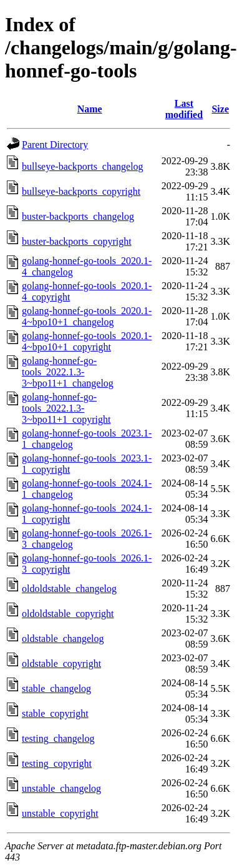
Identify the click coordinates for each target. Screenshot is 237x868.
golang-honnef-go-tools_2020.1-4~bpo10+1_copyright (87, 341)
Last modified (184, 109)
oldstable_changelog (63, 639)
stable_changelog (56, 688)
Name (90, 109)
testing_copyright (57, 763)
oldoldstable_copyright (68, 614)
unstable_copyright (60, 813)
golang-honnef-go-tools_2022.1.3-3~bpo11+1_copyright (66, 408)
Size (220, 109)
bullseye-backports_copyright (81, 191)
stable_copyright (55, 713)
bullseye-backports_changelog (83, 166)
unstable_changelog (61, 788)
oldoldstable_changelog (69, 589)
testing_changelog (58, 738)
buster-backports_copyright (77, 241)
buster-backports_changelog (78, 216)
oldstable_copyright (61, 663)
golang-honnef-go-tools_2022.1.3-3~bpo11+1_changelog (68, 372)
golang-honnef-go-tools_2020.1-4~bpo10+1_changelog (87, 316)
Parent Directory (55, 145)
